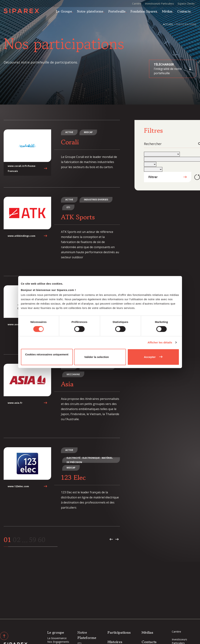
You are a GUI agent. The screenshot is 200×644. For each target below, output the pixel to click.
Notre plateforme (92, 12)
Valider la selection (97, 357)
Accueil (168, 24)
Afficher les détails (160, 342)
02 (17, 539)
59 (32, 539)
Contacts (186, 12)
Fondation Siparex (146, 12)
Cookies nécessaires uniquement (47, 354)
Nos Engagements (58, 642)
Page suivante (117, 538)
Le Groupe (66, 12)
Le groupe (56, 632)
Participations (119, 632)
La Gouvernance (57, 638)
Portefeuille (119, 12)
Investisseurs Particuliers (160, 4)
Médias (169, 12)
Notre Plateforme (87, 635)
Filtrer (153, 176)
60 (42, 539)
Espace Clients (186, 4)
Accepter (150, 357)
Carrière (137, 4)
